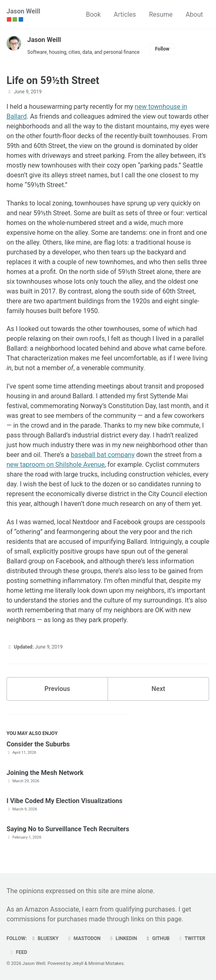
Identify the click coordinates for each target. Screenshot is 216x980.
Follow (162, 49)
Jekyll (77, 963)
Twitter (191, 938)
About (194, 14)
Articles (125, 14)
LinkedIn (123, 938)
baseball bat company (103, 455)
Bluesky (45, 938)
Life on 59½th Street (53, 81)
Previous (57, 689)
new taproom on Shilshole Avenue (56, 465)
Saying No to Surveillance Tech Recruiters (68, 829)
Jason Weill (23, 15)
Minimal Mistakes (106, 963)
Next (158, 689)
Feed (18, 952)
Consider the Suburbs (38, 744)
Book (93, 14)
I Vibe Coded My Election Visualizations (64, 801)
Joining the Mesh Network (45, 773)
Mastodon (84, 938)
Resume (161, 14)
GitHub (157, 938)
